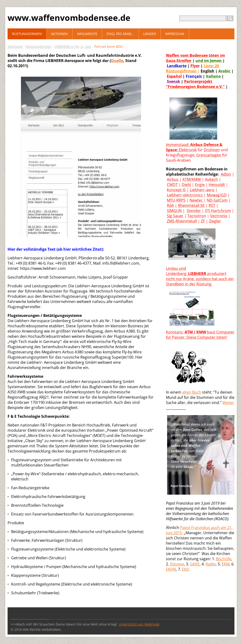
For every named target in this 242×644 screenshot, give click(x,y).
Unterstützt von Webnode (139, 624)
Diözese (177, 564)
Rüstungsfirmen (39, 47)
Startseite (15, 47)
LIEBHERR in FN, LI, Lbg (73, 47)
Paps (184, 528)
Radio (211, 564)
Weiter (228, 403)
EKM (226, 564)
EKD (186, 569)
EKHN (171, 569)
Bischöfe (224, 559)
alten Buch (192, 392)
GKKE (195, 564)
